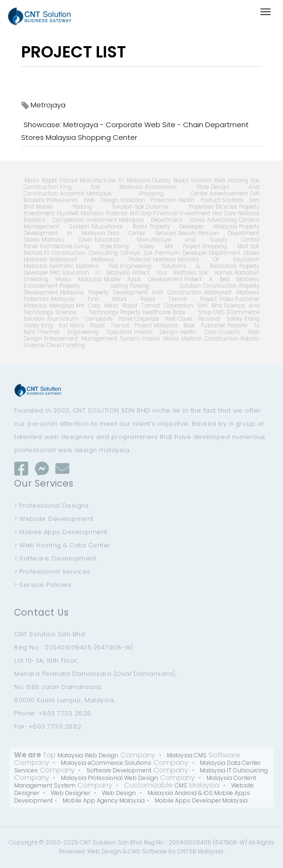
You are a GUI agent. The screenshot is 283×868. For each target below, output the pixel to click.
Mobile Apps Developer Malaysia (201, 800)
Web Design (119, 793)
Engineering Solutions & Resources (179, 266)
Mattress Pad (97, 266)
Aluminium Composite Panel (90, 319)
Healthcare (157, 312)
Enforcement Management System (92, 339)
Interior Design (156, 332)
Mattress (164, 260)
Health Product (199, 200)
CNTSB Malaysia (200, 851)
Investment (102, 220)
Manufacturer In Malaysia (115, 180)
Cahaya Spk (136, 253)
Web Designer (71, 793)
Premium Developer (181, 253)
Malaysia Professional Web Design (109, 778)
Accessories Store (177, 187)
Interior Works (161, 339)
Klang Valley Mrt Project (157, 246)
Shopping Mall (225, 246)
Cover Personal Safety (210, 319)
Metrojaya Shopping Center (147, 194)
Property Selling (94, 286)
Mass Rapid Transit (51, 180)
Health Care (198, 332)
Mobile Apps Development (143, 279)
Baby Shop (192, 312)
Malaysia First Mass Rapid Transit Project (134, 299)
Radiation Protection (149, 200)
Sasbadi (201, 180)
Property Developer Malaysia (194, 227)
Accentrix (72, 194)
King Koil (54, 325)
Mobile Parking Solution (84, 207)
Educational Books (120, 227)
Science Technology (87, 312)
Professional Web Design (83, 200)
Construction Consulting (85, 253)
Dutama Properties (180, 207)
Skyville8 (67, 213)
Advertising (222, 220)
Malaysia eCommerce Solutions (106, 763)
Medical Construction (210, 339)
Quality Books (171, 180)
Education (108, 240)
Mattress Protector (104, 213)
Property (130, 312)
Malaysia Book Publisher (190, 325)
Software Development (119, 770)
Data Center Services (142, 233)
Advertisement (229, 194)
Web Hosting (231, 180)
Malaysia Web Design (88, 755)
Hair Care (224, 213)
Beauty (187, 233)
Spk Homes (216, 273)
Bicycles (226, 207)
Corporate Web (155, 319)
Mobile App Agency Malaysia (104, 800)
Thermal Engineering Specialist (85, 332)
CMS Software (147, 851)
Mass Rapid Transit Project (111, 325)
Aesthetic (62, 266)
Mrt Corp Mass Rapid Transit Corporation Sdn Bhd (149, 306)
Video (226, 299)
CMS (219, 312)
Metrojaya (62, 306)
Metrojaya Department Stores (162, 220)
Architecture (56, 246)
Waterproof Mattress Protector (100, 260)
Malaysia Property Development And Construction (131, 292)
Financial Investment (182, 213)
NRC (55, 273)
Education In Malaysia (96, 273)
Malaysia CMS (187, 755)
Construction (220, 286)
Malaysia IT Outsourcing (234, 770)
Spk (140, 207)
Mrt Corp (141, 213)
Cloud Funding (66, 345)
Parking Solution (165, 286)
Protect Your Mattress (164, 273)
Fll (47, 253)
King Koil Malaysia (101, 187)
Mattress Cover (67, 240)
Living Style (93, 246)
